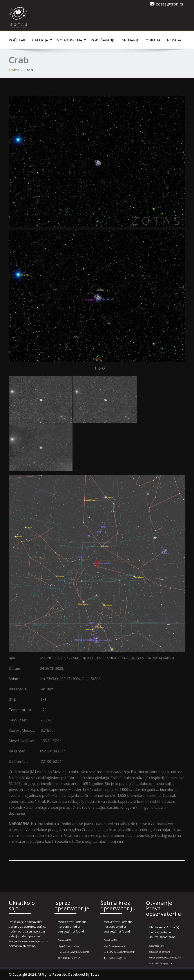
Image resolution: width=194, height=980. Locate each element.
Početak (17, 40)
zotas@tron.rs (170, 4)
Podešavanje (103, 40)
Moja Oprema (72, 40)
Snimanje (131, 40)
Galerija (43, 40)
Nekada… (175, 40)
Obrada (153, 40)
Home (14, 70)
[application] (74, 930)
